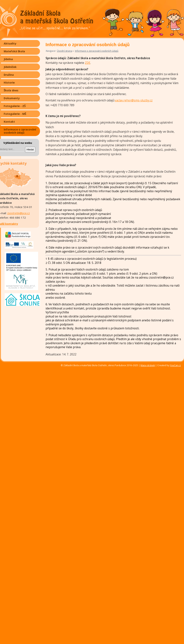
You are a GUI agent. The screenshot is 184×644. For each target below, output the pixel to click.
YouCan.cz (177, 365)
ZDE (88, 63)
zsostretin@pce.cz (18, 213)
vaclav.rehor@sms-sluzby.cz (134, 100)
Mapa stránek (148, 365)
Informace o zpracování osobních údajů (97, 51)
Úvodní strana (64, 51)
